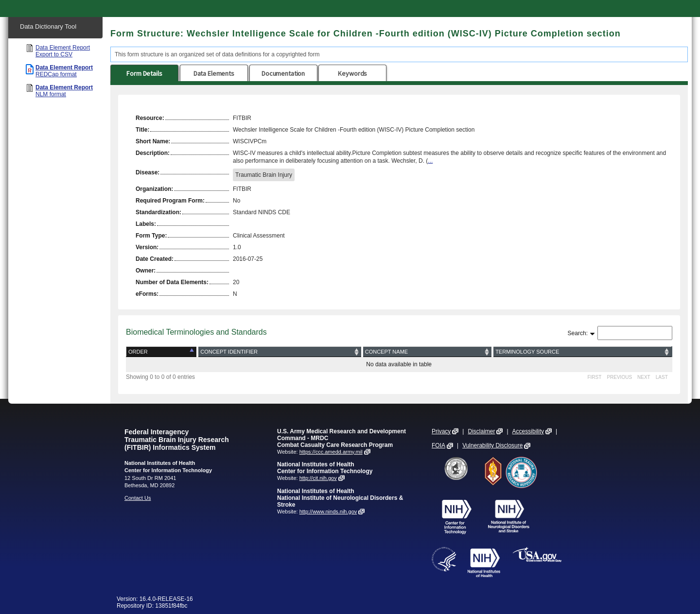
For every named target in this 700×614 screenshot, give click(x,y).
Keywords (352, 73)
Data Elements (214, 73)
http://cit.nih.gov (318, 478)
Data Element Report (63, 51)
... (430, 161)
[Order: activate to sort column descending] (162, 352)
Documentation (283, 73)
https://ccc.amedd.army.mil (331, 452)
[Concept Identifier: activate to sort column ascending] (280, 352)
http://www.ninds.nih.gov (328, 512)
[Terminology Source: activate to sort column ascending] (582, 352)
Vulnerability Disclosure (492, 445)
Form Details (144, 73)
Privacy (441, 431)
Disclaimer (481, 431)
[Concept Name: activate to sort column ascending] (427, 352)
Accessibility (528, 431)
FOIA (438, 445)
